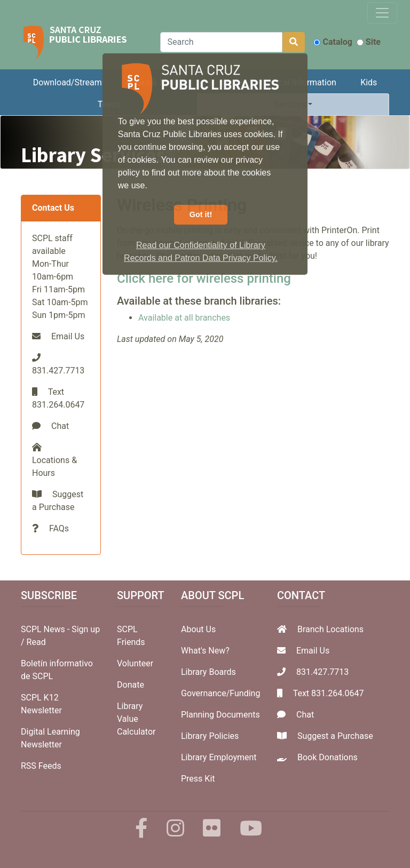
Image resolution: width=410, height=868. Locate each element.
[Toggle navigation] (382, 13)
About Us (198, 629)
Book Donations (328, 757)
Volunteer (135, 663)
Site (369, 42)
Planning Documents (220, 715)
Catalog (333, 42)
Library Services (93, 155)
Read (36, 642)
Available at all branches (184, 318)
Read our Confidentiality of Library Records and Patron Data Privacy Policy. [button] (201, 252)
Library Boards (208, 672)
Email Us (68, 336)
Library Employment (219, 757)
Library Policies (210, 736)
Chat (60, 426)
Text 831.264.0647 (329, 693)
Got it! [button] (201, 214)
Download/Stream (68, 82)
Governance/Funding (220, 693)
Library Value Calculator (136, 719)
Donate (131, 685)
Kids (369, 82)
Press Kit (198, 779)
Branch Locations (330, 629)
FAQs (59, 528)
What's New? (205, 651)
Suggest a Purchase (335, 736)
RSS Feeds (41, 766)
